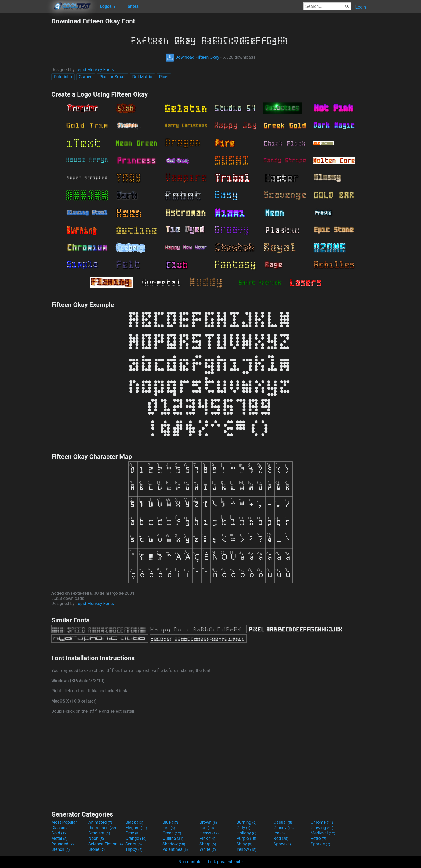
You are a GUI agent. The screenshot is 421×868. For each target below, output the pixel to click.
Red (281, 838)
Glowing (322, 828)
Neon (96, 838)
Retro (318, 838)
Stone (97, 849)
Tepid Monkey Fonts (95, 70)
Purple (246, 838)
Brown (208, 822)
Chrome (322, 822)
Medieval (323, 833)
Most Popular (64, 822)
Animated (100, 822)
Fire (169, 828)
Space (282, 844)
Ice (279, 833)
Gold (59, 833)
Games (86, 77)
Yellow (246, 849)
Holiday (246, 833)
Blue (170, 822)
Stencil (60, 849)
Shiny (244, 844)
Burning (247, 822)
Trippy (134, 849)
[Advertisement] (26, 98)
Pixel (164, 77)
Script (134, 844)
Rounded (63, 844)
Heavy (209, 833)
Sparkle (320, 844)
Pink (207, 838)
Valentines (175, 849)
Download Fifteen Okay (193, 57)
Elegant (136, 828)
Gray (132, 833)
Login (361, 7)
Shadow (174, 844)
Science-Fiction (106, 844)
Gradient (99, 833)
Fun (207, 828)
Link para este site (225, 862)
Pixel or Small (112, 77)
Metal (59, 838)
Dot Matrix (142, 77)
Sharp (208, 844)
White (208, 849)
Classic (61, 828)
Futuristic (63, 77)
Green (172, 833)
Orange (136, 838)
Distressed (102, 828)
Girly (244, 828)
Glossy (284, 828)
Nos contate (190, 862)
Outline (173, 838)
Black (134, 822)
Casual (283, 822)
